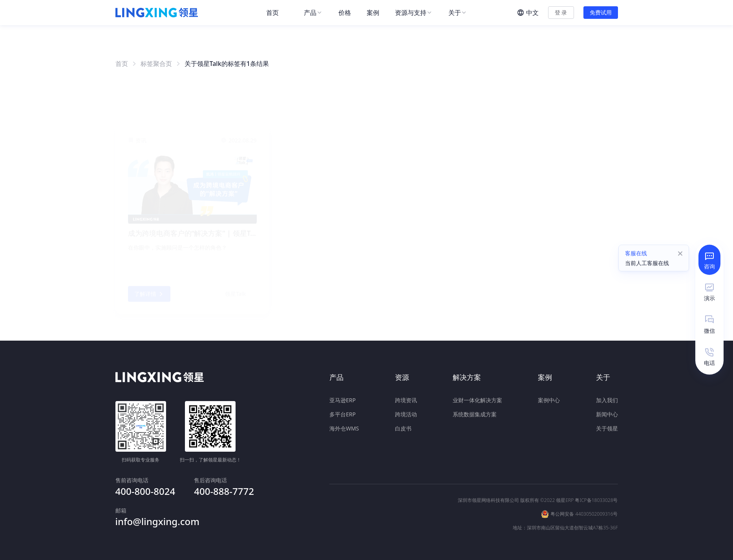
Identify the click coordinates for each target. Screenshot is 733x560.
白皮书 (403, 427)
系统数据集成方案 (475, 413)
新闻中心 (607, 413)
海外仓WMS (344, 427)
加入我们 (607, 399)
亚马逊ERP (343, 399)
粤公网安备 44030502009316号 (584, 493)
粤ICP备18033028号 (596, 479)
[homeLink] (157, 13)
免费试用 (601, 12)
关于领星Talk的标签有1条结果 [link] (227, 64)
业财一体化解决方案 (477, 399)
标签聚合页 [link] (156, 64)
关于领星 (607, 427)
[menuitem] (277, 13)
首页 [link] (122, 64)
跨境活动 (406, 413)
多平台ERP (343, 413)
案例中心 (549, 399)
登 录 (561, 12)
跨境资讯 (406, 399)
